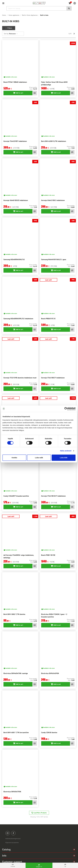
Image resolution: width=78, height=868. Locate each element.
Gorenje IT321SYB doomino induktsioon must (20, 378)
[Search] (39, 8)
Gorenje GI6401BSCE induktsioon (16, 200)
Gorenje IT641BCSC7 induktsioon (53, 496)
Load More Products (40, 813)
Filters (9, 28)
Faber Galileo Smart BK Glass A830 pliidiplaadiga (54, 83)
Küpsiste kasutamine (12, 843)
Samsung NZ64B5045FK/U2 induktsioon (18, 319)
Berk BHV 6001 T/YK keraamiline (16, 732)
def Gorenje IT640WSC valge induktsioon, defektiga (19, 556)
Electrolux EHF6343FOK (50, 673)
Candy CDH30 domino (49, 732)
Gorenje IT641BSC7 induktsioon (53, 378)
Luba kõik (64, 458)
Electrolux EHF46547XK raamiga (16, 673)
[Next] (74, 34)
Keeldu (14, 458)
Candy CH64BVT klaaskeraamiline (16, 496)
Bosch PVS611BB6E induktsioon (15, 82)
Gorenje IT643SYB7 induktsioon (15, 141)
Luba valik (39, 458)
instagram (8, 833)
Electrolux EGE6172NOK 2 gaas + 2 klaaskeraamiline (54, 616)
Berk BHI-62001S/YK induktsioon (54, 141)
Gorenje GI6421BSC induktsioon (53, 200)
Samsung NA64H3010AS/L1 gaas (54, 259)
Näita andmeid (66, 451)
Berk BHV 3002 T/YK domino (14, 614)
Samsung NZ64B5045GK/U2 (14, 259)
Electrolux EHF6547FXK (12, 792)
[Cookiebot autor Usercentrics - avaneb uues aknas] (66, 409)
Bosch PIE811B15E (48, 555)
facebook (13, 833)
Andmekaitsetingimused (13, 839)
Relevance (13, 34)
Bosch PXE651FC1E (48, 319)
